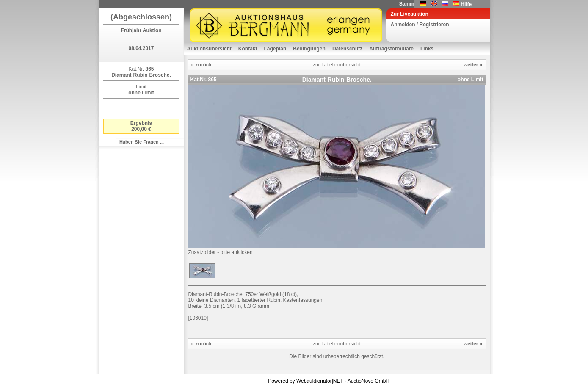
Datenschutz (347, 49)
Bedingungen (309, 49)
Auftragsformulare (391, 49)
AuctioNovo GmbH (369, 381)
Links (427, 49)
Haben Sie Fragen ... (142, 142)
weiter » (473, 65)
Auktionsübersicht (209, 49)
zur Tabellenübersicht (337, 65)
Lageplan (275, 49)
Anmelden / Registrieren (420, 25)
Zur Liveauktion (410, 14)
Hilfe (466, 4)
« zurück (202, 65)
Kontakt (248, 49)
